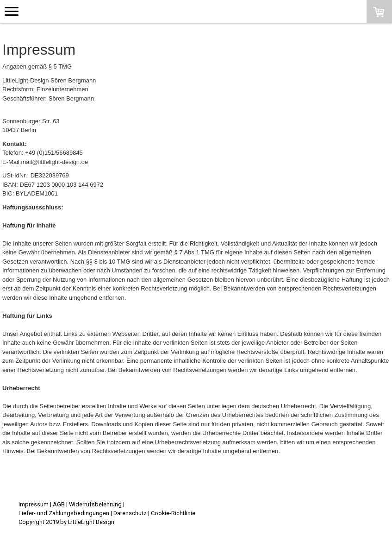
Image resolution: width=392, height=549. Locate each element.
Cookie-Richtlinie (173, 513)
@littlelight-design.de (60, 162)
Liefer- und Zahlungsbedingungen (64, 513)
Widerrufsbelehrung (95, 504)
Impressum (34, 504)
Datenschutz (130, 513)
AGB (59, 504)
